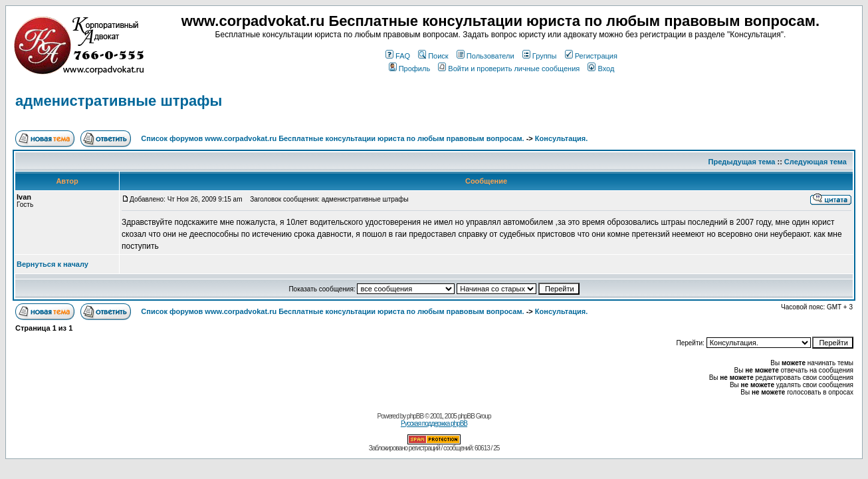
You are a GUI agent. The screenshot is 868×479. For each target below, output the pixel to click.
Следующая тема (815, 162)
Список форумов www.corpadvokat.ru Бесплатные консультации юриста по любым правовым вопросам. (333, 138)
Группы (540, 56)
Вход (601, 69)
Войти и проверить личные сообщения (509, 69)
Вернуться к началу (53, 264)
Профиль (410, 69)
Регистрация (591, 56)
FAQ (398, 56)
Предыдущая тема (742, 162)
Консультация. (561, 138)
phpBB (415, 416)
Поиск (433, 56)
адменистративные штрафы (119, 101)
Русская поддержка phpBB (434, 423)
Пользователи (486, 56)
